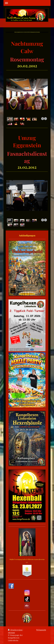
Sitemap (11, 632)
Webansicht (41, 630)
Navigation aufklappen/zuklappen (27, 3)
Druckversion (15, 630)
